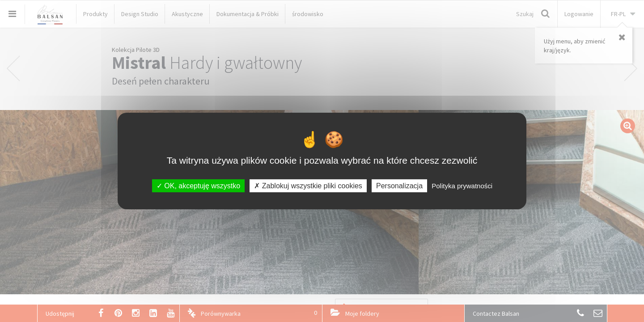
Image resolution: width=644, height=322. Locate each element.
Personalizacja (399, 186)
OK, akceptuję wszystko (198, 186)
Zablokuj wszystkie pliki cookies (308, 186)
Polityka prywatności (462, 186)
